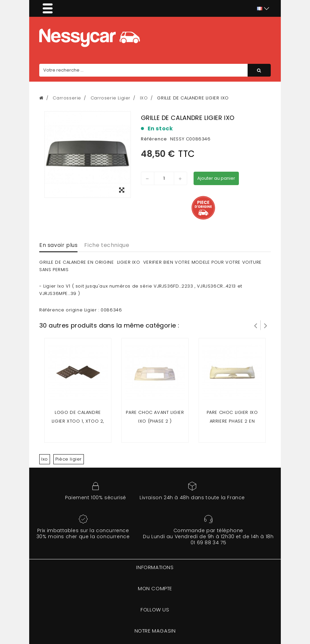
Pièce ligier (69, 459)
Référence (154, 139)
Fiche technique (107, 245)
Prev (256, 325)
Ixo (45, 459)
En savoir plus (58, 245)
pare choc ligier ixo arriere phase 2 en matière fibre (232, 421)
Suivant (266, 325)
